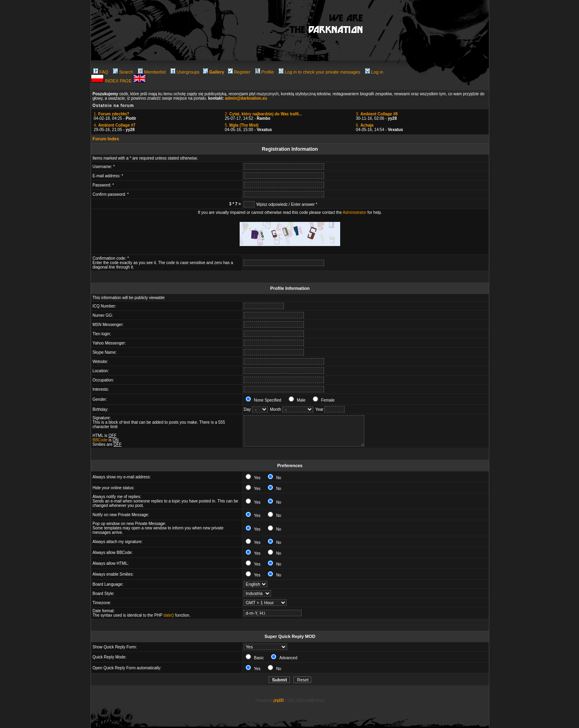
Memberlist (152, 72)
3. (377, 114)
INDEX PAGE (119, 81)
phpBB (278, 700)
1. (111, 114)
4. (115, 125)
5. (242, 125)
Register (239, 72)
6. (365, 125)
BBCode (100, 440)
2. (263, 114)
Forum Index (106, 139)
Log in (374, 72)
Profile (265, 72)
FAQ (101, 72)
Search (123, 72)
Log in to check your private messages (319, 72)
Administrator (354, 212)
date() (169, 615)
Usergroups (185, 72)
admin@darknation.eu (246, 98)
